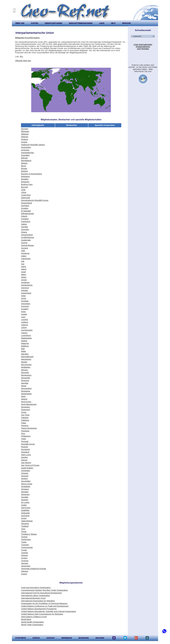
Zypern (24, 574)
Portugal (25, 441)
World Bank (26, 619)
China (24, 192)
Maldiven (25, 346)
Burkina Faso (27, 184)
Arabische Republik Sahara (33, 145)
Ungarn (24, 558)
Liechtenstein (27, 330)
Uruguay (25, 561)
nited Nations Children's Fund (34, 617)
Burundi (25, 187)
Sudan (24, 505)
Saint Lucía (26, 455)
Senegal (25, 476)
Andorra (25, 139)
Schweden (26, 471)
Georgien (25, 229)
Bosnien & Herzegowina (31, 174)
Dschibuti (25, 206)
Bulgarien (25, 182)
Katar (23, 296)
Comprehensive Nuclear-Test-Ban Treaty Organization (44, 590)
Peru (23, 433)
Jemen (24, 280)
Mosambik (26, 378)
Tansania (25, 524)
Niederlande (26, 394)
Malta (24, 351)
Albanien (25, 134)
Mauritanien (26, 359)
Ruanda (25, 447)
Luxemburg (26, 335)
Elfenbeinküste (27, 214)
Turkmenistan (27, 547)
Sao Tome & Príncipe (30, 465)
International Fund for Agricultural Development (41, 593)
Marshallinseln (27, 357)
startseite (21, 638)
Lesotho (25, 320)
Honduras (25, 253)
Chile (23, 190)
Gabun (24, 224)
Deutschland (26, 203)
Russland (25, 452)
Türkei (24, 542)
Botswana (25, 176)
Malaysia (25, 343)
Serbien (25, 479)
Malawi (24, 341)
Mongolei (25, 373)
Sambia (24, 457)
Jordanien (25, 282)
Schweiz (25, 473)
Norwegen (26, 407)
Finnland (25, 219)
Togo (23, 529)
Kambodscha (27, 285)
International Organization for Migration (38, 601)
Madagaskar (26, 338)
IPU (21, 57)
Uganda (25, 553)
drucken (100, 638)
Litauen (24, 333)
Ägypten (25, 129)
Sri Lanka (25, 502)
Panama (25, 426)
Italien (24, 275)
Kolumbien (26, 304)
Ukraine (25, 555)
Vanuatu (25, 563)
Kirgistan (25, 301)
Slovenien (25, 494)
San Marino (26, 463)
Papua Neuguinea (29, 428)
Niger (23, 396)
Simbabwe (26, 486)
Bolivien (25, 171)
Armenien (25, 150)
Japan (24, 277)
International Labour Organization (36, 596)
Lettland (25, 322)
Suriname (25, 516)
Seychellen (26, 481)
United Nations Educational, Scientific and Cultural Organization (49, 611)
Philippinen (26, 436)
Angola (24, 142)
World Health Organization (33, 622)
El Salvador (26, 211)
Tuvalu (24, 550)
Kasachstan (26, 293)
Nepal (24, 386)
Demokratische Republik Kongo (35, 200)
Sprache (126, 23)
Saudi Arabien (27, 468)
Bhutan (24, 169)
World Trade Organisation (32, 625)
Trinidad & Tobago (29, 534)
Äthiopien (25, 131)
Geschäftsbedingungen (81, 23)
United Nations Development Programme (39, 609)
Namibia (25, 383)
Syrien (24, 518)
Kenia (24, 298)
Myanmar (25, 380)
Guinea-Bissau (27, 245)
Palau (24, 423)
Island (24, 269)
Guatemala (26, 240)
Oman (24, 412)
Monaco (25, 370)
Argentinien (26, 147)
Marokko (25, 354)
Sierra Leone (27, 484)
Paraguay (25, 431)
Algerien (25, 137)
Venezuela (26, 566)
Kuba (23, 312)
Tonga (24, 532)
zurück (36, 638)
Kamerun (25, 288)
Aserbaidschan (28, 153)
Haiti (23, 251)
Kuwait (24, 314)
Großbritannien (28, 237)
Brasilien (25, 179)
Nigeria (24, 399)
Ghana (24, 232)
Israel (24, 272)
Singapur (25, 489)
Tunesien (25, 545)
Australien (25, 155)
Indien (24, 256)
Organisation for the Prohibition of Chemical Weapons (44, 603)
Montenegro (26, 375)
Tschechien (26, 539)
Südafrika (25, 510)
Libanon (25, 325)
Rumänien (26, 449)
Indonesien (26, 259)
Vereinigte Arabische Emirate (34, 569)
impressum (67, 638)
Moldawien (26, 367)
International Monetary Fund (33, 598)
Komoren (25, 306)
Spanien (25, 500)
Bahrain (25, 158)
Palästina (25, 420)
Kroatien (25, 309)
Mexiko (24, 362)
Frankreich (26, 222)
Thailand (25, 526)
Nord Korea (26, 402)
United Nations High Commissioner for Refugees (42, 614)
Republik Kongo (28, 444)
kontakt (51, 638)
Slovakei (25, 492)
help (113, 23)
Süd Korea (26, 508)
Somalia (25, 497)
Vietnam (25, 571)
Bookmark (84, 638)
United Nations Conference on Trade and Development (45, 606)
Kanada (25, 290)
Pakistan (25, 418)
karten (35, 23)
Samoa (24, 460)
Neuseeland (26, 388)
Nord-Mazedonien (29, 404)
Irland (24, 267)
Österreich (26, 410)
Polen (24, 439)
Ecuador (25, 208)
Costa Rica (26, 195)
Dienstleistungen (53, 23)
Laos (23, 317)
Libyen (24, 327)
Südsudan (25, 513)
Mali (23, 349)
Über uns (20, 23)
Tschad (24, 537)
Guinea (24, 243)
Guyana (25, 248)
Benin (24, 166)
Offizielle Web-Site (23, 61)
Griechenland (27, 235)
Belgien (24, 163)
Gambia (25, 227)
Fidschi (24, 216)
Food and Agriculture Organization (36, 588)
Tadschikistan (27, 521)
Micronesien (26, 365)
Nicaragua (26, 391)
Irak (23, 261)
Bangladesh (26, 161)
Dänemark (26, 198)
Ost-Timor (25, 415)
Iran (23, 264)
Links (102, 23)
